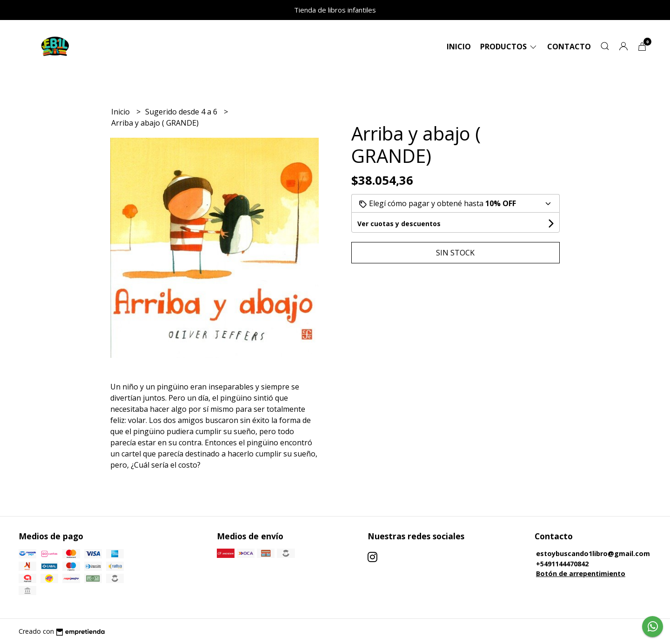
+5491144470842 (562, 564)
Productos (509, 47)
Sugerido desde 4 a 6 (182, 112)
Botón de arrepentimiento (581, 574)
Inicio (459, 47)
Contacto (569, 47)
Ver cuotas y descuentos (399, 224)
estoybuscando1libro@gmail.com (593, 553)
